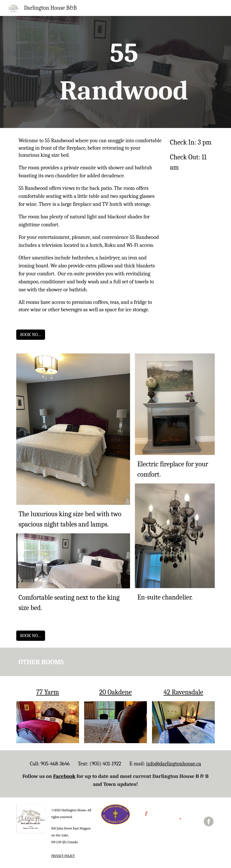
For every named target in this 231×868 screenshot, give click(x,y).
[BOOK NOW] (31, 335)
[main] (124, 72)
